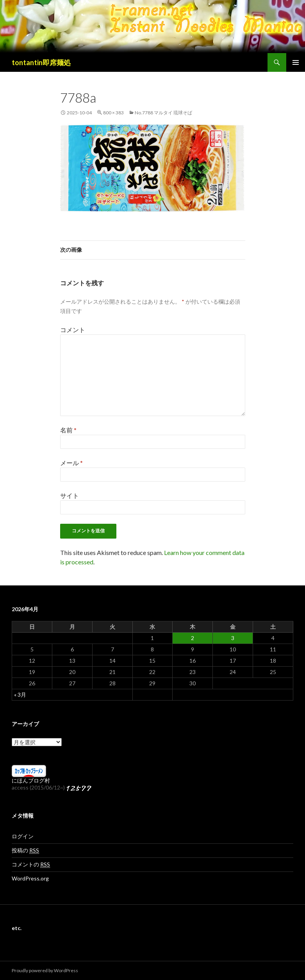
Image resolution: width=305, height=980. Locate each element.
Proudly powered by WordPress (45, 970)
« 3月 (20, 695)
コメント (73, 330)
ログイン (23, 836)
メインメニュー (296, 62)
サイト (70, 495)
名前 (68, 430)
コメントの (31, 864)
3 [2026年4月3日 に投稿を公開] (233, 638)
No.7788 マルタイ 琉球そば (163, 113)
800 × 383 (113, 113)
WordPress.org (30, 878)
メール (71, 463)
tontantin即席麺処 (41, 62)
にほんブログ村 (31, 780)
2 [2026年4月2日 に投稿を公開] (193, 638)
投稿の (25, 850)
